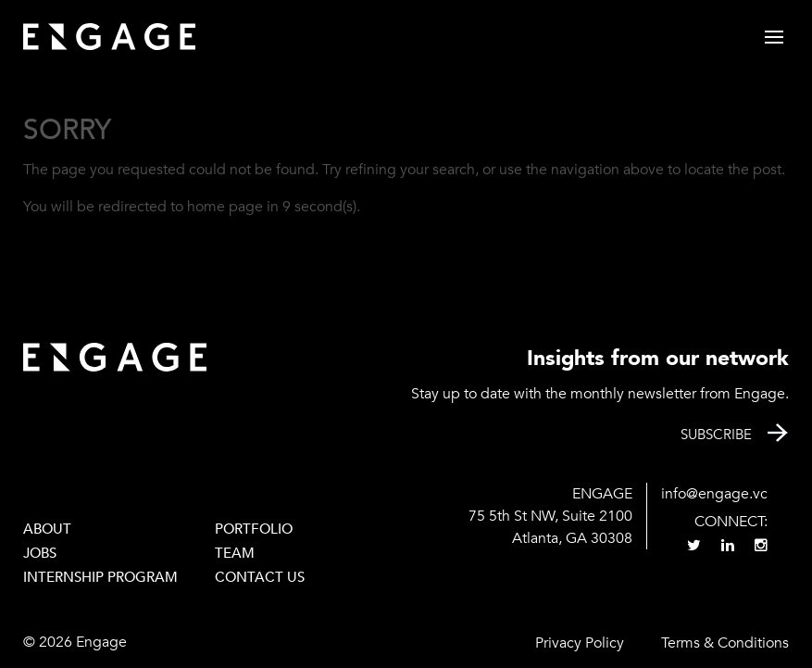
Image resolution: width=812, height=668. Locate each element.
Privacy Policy (580, 643)
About (47, 529)
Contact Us (260, 577)
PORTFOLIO (254, 529)
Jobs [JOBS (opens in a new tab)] (40, 553)
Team (235, 553)
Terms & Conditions (725, 643)
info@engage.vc (714, 494)
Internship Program (100, 577)
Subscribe (716, 435)
